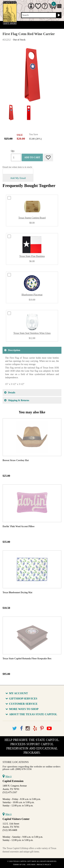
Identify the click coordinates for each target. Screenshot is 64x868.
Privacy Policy (44, 865)
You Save (34, 134)
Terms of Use (19, 865)
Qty (13, 151)
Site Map (31, 865)
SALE (20, 135)
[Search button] (58, 15)
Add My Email (18, 178)
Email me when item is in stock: (17, 167)
